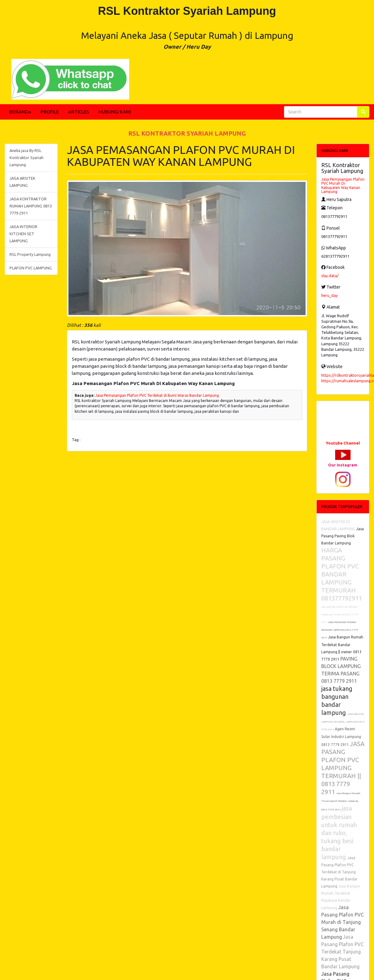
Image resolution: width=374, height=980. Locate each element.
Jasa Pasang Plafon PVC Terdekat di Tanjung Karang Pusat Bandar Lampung (339, 872)
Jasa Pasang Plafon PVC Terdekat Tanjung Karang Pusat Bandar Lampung (343, 952)
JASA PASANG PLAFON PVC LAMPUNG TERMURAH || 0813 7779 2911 (343, 768)
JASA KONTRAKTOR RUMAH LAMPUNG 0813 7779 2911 (31, 206)
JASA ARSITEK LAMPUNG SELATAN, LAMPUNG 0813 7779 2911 (343, 722)
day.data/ (330, 276)
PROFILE (50, 112)
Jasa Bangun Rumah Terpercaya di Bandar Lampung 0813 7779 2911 (341, 802)
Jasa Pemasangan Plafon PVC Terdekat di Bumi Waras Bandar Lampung (157, 395)
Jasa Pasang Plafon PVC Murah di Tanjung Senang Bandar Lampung (343, 922)
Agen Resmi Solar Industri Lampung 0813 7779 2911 (341, 737)
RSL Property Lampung (30, 254)
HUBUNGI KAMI (115, 112)
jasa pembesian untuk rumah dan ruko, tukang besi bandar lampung (339, 832)
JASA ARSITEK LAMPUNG (23, 182)
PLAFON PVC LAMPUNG (31, 268)
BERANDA (20, 112)
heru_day (329, 295)
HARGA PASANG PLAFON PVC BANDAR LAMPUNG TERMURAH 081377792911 (342, 574)
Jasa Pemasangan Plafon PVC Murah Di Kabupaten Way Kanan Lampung (343, 185)
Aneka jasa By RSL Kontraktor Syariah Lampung (27, 158)
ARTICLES (79, 112)
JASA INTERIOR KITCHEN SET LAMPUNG (23, 234)
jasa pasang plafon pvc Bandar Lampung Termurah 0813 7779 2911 (340, 615)
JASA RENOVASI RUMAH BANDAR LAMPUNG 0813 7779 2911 (340, 630)
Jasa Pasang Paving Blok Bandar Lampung (343, 536)
